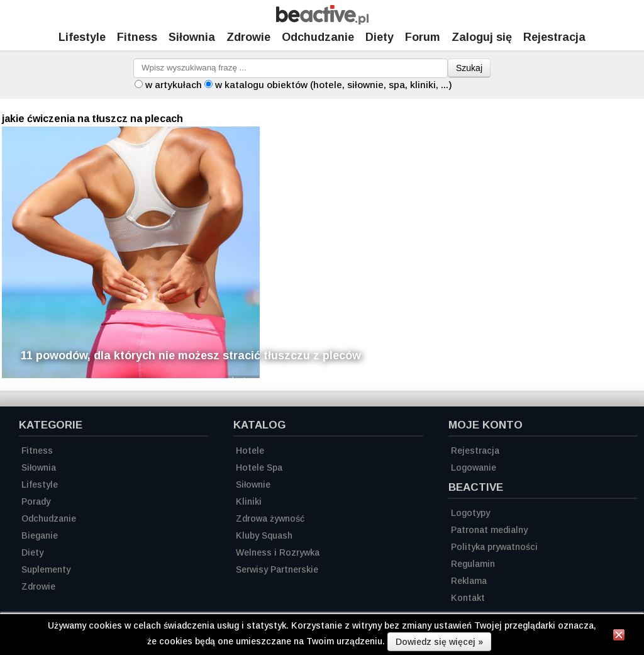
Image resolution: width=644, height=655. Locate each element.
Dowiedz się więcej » (439, 642)
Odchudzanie (318, 37)
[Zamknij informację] (619, 637)
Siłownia (192, 37)
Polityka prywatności (494, 547)
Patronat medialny (489, 530)
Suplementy (46, 569)
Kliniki (249, 501)
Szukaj (469, 68)
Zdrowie (248, 37)
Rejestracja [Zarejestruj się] (554, 37)
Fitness (137, 37)
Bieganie (40, 535)
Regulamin (473, 564)
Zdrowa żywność (270, 518)
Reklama (469, 581)
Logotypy (470, 513)
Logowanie (474, 467)
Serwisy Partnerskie (277, 569)
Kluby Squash (264, 535)
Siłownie (253, 484)
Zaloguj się (482, 37)
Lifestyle (82, 37)
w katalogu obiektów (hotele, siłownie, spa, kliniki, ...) (334, 85)
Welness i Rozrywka (278, 552)
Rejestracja (475, 451)
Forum (423, 37)
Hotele (250, 451)
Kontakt (468, 598)
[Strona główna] (322, 21)
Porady (36, 501)
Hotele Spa (259, 467)
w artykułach (174, 85)
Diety (380, 37)
